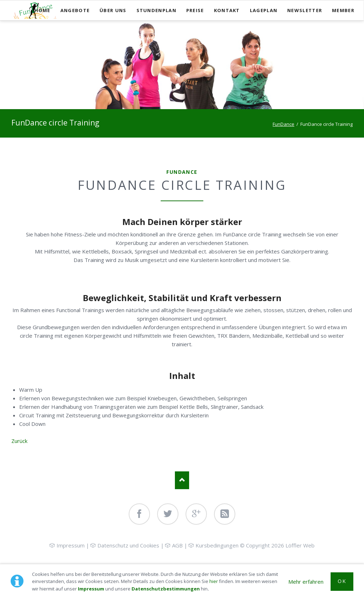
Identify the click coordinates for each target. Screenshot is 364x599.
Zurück (19, 441)
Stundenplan (156, 10)
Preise (195, 10)
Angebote (75, 10)
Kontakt (227, 10)
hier (214, 581)
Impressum (91, 589)
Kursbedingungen (217, 545)
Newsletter (305, 10)
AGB (177, 545)
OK (342, 581)
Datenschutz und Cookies (128, 545)
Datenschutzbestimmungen (166, 589)
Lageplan (264, 10)
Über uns (113, 10)
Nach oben (182, 480)
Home (42, 10)
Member (343, 10)
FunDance (283, 124)
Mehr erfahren (306, 582)
